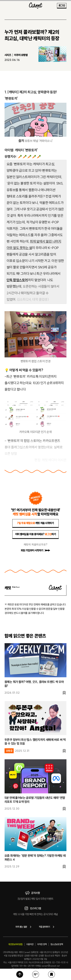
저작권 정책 (42, 944)
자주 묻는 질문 (24, 927)
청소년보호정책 (57, 944)
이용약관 (30, 944)
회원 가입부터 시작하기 (36, 550)
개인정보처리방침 (15, 944)
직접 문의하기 (47, 927)
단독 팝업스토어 (17, 280)
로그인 (62, 5)
